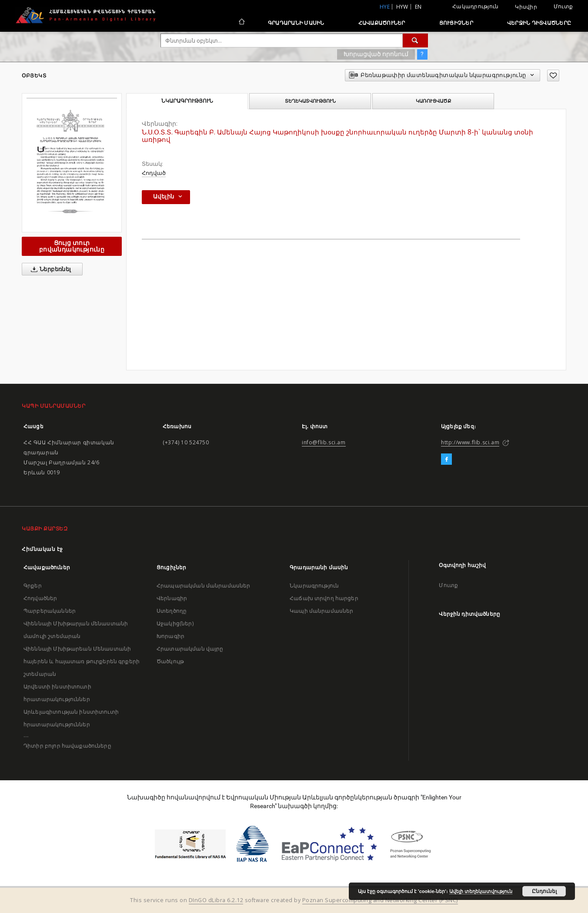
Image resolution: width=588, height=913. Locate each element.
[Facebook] (446, 460)
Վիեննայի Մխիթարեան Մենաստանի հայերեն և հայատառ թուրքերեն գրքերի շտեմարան (82, 661)
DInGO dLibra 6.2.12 (216, 900)
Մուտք (563, 6)
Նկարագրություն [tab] (187, 101)
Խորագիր (170, 636)
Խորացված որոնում (376, 54)
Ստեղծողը (172, 611)
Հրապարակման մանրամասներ (203, 586)
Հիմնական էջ (42, 549)
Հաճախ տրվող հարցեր (324, 598)
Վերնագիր (172, 598)
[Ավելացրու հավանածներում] (553, 76)
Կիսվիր (526, 7)
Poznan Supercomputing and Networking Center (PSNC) (380, 900)
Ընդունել (544, 891)
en (418, 7)
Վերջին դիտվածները (539, 23)
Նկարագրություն (314, 586)
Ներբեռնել (49, 269)
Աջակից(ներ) (175, 623)
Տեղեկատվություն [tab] (310, 101)
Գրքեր (33, 586)
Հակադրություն (475, 6)
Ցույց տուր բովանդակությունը (72, 246)
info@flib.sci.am (324, 442)
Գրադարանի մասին (296, 23)
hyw (402, 7)
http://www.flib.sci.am (470, 442)
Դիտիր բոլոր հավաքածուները (67, 746)
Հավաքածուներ (382, 23)
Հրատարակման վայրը (190, 649)
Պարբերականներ (50, 611)
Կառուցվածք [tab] (433, 101)
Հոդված (154, 173)
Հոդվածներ (40, 598)
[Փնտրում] (415, 40)
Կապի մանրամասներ (321, 611)
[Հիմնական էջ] (241, 23)
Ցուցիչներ (456, 23)
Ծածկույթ (170, 661)
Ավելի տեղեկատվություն (481, 891)
